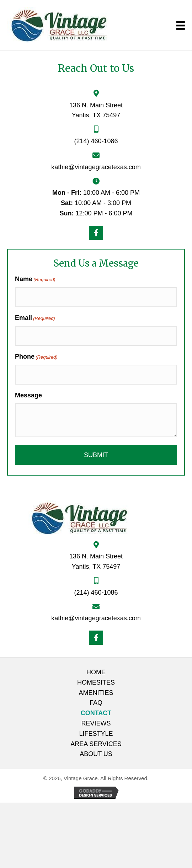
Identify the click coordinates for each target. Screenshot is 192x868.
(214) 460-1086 (96, 141)
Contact (96, 713)
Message (28, 395)
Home (96, 672)
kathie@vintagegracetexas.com (96, 167)
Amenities (96, 693)
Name (35, 280)
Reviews (96, 723)
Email (35, 318)
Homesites (96, 682)
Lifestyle (96, 734)
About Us (96, 754)
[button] (96, 233)
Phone (36, 357)
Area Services (96, 744)
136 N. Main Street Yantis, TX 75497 (96, 561)
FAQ (96, 703)
